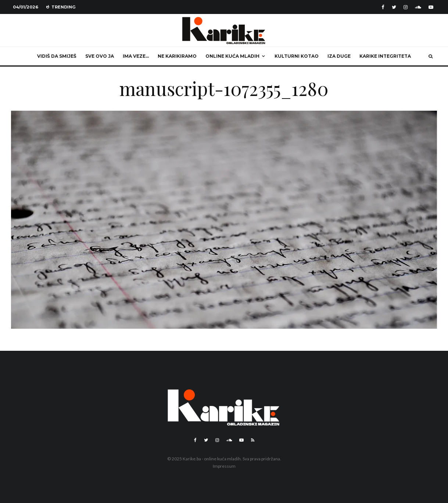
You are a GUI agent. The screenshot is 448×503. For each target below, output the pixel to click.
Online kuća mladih (232, 56)
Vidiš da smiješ (57, 56)
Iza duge (339, 56)
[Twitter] (394, 7)
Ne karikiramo (177, 56)
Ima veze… (136, 56)
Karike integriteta (385, 56)
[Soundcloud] (418, 7)
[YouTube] (431, 7)
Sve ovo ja (100, 56)
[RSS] (253, 440)
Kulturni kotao (297, 56)
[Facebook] (383, 7)
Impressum (224, 466)
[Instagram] (406, 7)
